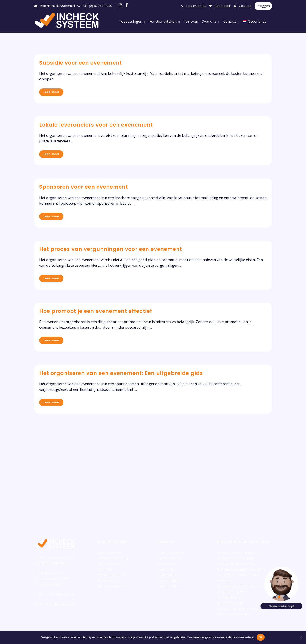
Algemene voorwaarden (55, 604)
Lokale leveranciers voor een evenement (96, 125)
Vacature (245, 6)
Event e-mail (168, 563)
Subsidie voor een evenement (81, 63)
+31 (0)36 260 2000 (97, 6)
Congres (105, 569)
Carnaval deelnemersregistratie (244, 608)
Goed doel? (223, 6)
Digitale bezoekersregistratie (241, 569)
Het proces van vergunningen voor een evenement (111, 249)
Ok (261, 637)
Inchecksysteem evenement (240, 552)
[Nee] (301, 637)
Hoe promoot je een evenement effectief (96, 311)
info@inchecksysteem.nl (57, 6)
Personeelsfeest (111, 575)
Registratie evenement (236, 558)
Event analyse (169, 586)
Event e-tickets (170, 558)
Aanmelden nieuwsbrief (55, 594)
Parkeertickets (110, 580)
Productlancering (113, 558)
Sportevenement (112, 563)
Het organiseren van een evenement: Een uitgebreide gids (121, 373)
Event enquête (169, 580)
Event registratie (171, 552)
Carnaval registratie (233, 614)
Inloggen (263, 6)
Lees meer (51, 92)
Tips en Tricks (196, 6)
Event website (169, 575)
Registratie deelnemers (236, 563)
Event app (166, 569)
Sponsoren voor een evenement (84, 187)
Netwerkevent (110, 552)
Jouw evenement (112, 586)
